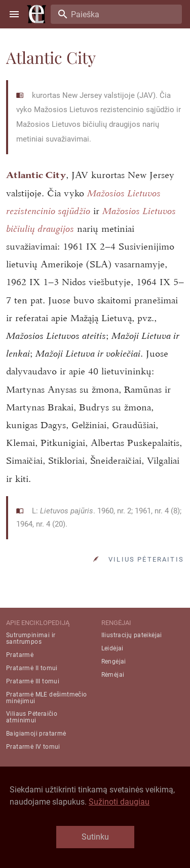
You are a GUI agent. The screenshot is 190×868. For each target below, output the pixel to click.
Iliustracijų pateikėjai (132, 635)
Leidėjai (112, 648)
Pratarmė (20, 655)
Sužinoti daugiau (119, 802)
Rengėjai (114, 662)
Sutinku (95, 837)
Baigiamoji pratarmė (36, 734)
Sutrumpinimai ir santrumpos (31, 638)
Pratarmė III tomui (33, 681)
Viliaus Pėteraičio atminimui (32, 717)
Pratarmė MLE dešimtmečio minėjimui (47, 698)
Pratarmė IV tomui (33, 747)
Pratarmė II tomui (32, 668)
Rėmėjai (113, 675)
